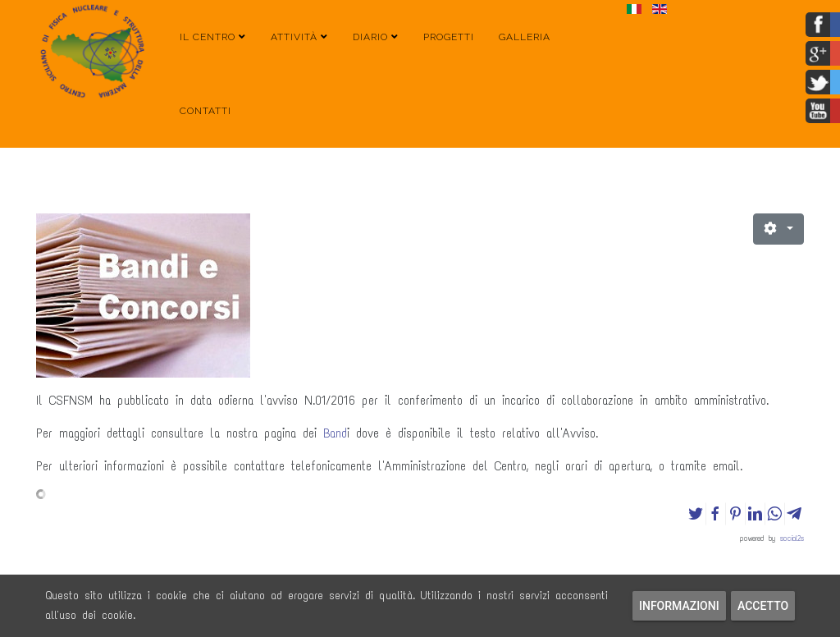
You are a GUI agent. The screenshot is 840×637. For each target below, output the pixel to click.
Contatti (205, 111)
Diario (370, 37)
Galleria (525, 37)
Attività (294, 37)
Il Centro (208, 37)
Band (335, 433)
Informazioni (679, 606)
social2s (792, 538)
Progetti (449, 37)
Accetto (763, 606)
